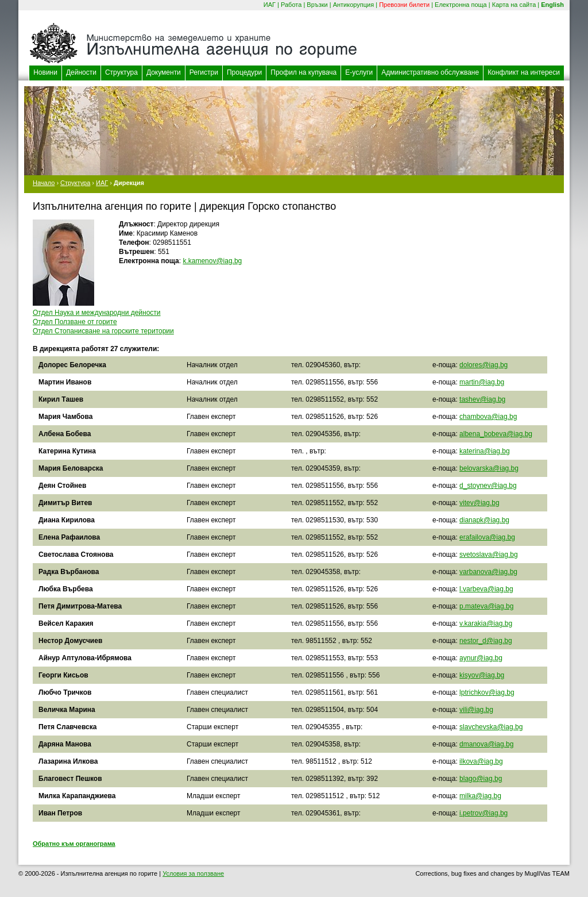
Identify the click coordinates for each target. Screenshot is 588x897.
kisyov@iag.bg (482, 675)
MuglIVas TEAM (547, 873)
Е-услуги (359, 72)
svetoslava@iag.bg (489, 555)
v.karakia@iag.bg (486, 623)
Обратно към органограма (74, 844)
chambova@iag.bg (488, 417)
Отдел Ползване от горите (75, 322)
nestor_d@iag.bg (486, 641)
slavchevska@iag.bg (491, 727)
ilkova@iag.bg (481, 761)
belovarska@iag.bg (489, 468)
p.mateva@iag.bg (486, 606)
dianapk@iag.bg (484, 520)
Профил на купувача (303, 72)
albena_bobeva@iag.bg (496, 434)
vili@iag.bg (476, 710)
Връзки (317, 5)
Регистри (204, 72)
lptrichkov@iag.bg (487, 692)
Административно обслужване (430, 72)
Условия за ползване (193, 873)
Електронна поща (461, 5)
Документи (164, 72)
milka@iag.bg (480, 796)
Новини (45, 72)
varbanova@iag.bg (488, 572)
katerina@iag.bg (485, 451)
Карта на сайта (514, 5)
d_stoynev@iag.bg (488, 486)
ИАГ (270, 5)
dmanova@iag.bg (486, 744)
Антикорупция (354, 5)
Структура (121, 72)
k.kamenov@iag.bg (212, 261)
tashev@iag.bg (482, 399)
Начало (44, 183)
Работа (291, 5)
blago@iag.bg (481, 779)
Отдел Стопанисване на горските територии (103, 331)
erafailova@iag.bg (487, 537)
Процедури (244, 72)
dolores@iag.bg (483, 365)
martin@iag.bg (482, 382)
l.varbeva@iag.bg (486, 589)
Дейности (81, 72)
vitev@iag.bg (479, 503)
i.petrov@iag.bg (483, 813)
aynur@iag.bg (481, 658)
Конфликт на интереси (524, 72)
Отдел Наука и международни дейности (97, 313)
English (552, 5)
